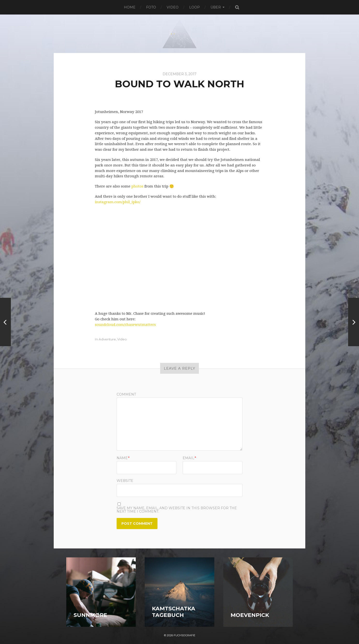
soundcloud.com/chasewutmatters (125, 325)
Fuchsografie (184, 635)
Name (123, 458)
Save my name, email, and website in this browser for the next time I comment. (177, 510)
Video (173, 7)
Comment (126, 394)
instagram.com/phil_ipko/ (118, 202)
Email (189, 458)
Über (216, 7)
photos (137, 186)
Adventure (107, 339)
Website (125, 480)
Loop (194, 7)
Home (130, 7)
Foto (151, 7)
